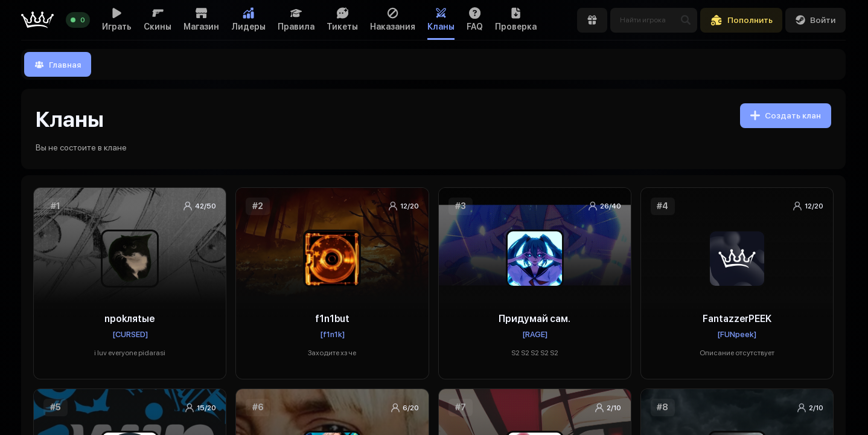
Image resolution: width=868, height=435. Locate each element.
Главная (58, 65)
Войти (815, 20)
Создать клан (786, 115)
